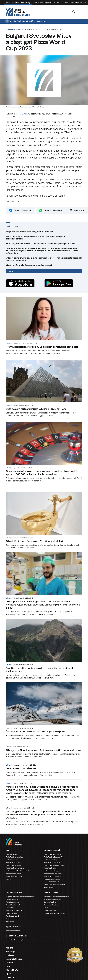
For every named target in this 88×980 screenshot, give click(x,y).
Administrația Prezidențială (53, 899)
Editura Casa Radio (12, 899)
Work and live (10, 922)
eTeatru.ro (9, 879)
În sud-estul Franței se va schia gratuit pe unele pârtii (44, 711)
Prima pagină (10, 29)
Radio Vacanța (49, 888)
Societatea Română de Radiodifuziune (57, 897)
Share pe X (79, 210)
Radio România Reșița (51, 871)
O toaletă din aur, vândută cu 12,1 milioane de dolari (44, 521)
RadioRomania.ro (12, 854)
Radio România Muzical (14, 865)
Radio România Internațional (15, 868)
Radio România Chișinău (14, 874)
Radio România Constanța (53, 863)
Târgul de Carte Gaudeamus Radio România (20, 897)
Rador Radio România (13, 931)
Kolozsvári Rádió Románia (52, 882)
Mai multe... (12, 271)
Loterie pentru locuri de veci (44, 769)
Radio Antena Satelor (13, 860)
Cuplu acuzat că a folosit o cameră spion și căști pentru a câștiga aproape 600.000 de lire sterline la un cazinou (44, 452)
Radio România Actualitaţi (14, 857)
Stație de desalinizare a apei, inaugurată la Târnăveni (44, 232)
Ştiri (8, 966)
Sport (9, 974)
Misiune (9, 948)
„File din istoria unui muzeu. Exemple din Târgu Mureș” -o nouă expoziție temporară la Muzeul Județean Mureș (44, 259)
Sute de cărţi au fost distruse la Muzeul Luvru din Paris (44, 388)
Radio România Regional (14, 910)
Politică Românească (13, 905)
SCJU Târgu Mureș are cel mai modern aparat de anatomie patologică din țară (44, 244)
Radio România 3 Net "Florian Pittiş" (17, 871)
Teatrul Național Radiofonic (15, 876)
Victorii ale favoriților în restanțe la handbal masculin (44, 265)
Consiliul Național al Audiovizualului (55, 913)
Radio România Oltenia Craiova (54, 865)
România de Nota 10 (12, 916)
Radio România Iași (50, 868)
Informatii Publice (14, 959)
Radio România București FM (53, 857)
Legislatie (10, 955)
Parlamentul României (51, 905)
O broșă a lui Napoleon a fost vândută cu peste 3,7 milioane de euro (44, 750)
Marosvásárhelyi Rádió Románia (48, 3)
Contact (10, 963)
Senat (46, 908)
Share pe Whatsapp (53, 210)
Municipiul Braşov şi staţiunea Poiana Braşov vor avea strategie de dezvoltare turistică (44, 238)
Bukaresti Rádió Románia (52, 879)
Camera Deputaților (50, 910)
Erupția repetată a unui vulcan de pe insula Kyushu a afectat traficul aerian (44, 649)
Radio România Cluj (50, 860)
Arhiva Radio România (13, 902)
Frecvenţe (10, 952)
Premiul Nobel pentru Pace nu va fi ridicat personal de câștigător (44, 326)
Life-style (21, 29)
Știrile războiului (11, 908)
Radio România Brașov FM (53, 854)
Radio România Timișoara (52, 876)
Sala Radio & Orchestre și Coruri (16, 940)
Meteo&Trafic (12, 970)
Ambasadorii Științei (13, 919)
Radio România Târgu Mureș (18, 3)
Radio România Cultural (14, 863)
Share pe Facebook (23, 210)
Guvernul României (50, 902)
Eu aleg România (11, 913)
